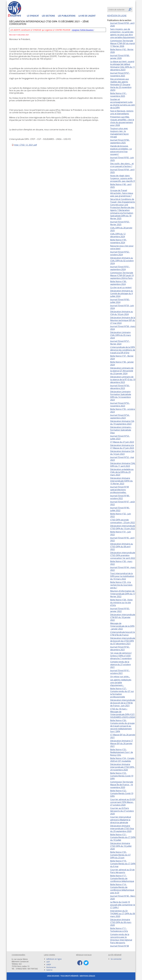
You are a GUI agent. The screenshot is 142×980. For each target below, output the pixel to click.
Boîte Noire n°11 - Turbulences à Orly (119, 930)
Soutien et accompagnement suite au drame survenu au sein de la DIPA (123, 103)
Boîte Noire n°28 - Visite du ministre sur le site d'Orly (121, 602)
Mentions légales (87, 976)
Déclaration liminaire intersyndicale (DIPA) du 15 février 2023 (121, 481)
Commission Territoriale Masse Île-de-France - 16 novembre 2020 (122, 785)
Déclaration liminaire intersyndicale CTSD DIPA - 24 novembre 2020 (123, 767)
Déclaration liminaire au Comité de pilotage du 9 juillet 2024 (122, 293)
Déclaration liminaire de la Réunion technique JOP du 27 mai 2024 (123, 320)
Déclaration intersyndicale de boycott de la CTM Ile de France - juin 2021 (123, 703)
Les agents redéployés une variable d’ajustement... (121, 683)
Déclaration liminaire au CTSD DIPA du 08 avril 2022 (122, 547)
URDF (49, 965)
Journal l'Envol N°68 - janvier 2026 (120, 57)
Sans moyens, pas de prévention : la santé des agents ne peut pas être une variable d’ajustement (122, 33)
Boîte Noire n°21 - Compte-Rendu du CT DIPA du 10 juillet (123, 837)
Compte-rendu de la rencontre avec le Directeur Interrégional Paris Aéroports (121, 938)
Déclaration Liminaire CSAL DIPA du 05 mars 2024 (121, 335)
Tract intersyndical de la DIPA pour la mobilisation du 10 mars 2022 (122, 576)
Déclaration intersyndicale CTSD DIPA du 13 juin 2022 (123, 527)
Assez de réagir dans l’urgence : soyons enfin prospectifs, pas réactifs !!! (123, 178)
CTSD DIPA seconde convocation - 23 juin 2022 (123, 521)
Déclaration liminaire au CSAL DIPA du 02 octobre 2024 (122, 261)
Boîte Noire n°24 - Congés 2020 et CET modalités (122, 760)
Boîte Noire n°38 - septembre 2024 (119, 283)
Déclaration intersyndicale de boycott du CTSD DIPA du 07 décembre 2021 (123, 641)
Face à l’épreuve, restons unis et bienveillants (122, 112)
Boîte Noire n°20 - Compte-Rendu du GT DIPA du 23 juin (120, 855)
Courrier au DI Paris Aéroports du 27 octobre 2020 (122, 811)
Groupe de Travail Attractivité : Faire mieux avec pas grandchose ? (122, 193)
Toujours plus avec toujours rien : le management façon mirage (119, 133)
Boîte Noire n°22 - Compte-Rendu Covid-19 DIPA (122, 793)
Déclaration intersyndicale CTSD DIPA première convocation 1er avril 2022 (123, 555)
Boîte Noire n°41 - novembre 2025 (119, 95)
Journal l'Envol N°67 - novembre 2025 (120, 74)
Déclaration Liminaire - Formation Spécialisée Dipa (121, 430)
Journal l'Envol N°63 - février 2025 (120, 223)
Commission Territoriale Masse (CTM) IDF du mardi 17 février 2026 (123, 43)
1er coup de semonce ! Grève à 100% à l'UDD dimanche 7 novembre (121, 656)
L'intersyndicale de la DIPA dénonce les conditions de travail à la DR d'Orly (123, 350)
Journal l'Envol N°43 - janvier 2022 (120, 610)
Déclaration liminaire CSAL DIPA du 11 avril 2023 (123, 465)
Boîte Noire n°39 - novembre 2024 (119, 241)
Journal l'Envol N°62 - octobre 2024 (120, 253)
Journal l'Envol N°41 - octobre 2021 (120, 672)
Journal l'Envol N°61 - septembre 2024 (120, 268)
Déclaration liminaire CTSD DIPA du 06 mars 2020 (121, 922)
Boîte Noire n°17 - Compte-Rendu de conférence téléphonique (122, 878)
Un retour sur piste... (120, 676)
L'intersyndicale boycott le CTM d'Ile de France (123, 633)
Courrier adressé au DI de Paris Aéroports (122, 871)
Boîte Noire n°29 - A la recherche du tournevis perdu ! (121, 585)
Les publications (67, 16)
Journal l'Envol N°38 (120, 946)
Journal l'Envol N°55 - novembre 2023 (120, 404)
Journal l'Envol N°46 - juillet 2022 (120, 509)
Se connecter (116, 959)
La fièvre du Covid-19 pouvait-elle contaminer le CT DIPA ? (123, 905)
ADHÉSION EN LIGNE (117, 16)
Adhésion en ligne (54, 959)
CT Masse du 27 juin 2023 (122, 442)
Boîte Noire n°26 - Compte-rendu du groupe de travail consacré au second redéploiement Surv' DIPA (122, 726)
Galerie (49, 970)
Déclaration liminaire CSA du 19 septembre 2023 (122, 423)
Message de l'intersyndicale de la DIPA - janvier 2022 (122, 626)
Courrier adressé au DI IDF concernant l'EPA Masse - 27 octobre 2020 (123, 802)
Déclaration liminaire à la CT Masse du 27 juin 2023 (122, 447)
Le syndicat (33, 16)
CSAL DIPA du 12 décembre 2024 (118, 235)
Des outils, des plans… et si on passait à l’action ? (122, 165)
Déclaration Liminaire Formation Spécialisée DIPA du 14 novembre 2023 (121, 396)
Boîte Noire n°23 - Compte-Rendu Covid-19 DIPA (122, 776)
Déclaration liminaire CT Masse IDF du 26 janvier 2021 (122, 743)
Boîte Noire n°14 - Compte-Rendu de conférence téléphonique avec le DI (122, 889)
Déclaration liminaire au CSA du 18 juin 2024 (122, 313)
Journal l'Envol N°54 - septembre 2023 (120, 417)
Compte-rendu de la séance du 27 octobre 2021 (120, 664)
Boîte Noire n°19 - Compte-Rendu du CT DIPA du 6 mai (123, 864)
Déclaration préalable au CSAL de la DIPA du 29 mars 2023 (122, 472)
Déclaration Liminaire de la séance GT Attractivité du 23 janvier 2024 (122, 371)
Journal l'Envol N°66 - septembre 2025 (120, 141)
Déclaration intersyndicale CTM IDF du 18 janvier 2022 (123, 617)
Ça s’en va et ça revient (121, 287)
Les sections (48, 16)
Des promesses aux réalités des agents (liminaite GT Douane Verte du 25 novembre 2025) (121, 85)
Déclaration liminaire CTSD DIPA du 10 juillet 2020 (121, 846)
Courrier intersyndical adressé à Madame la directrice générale (121, 820)
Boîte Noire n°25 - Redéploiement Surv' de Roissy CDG (122, 752)
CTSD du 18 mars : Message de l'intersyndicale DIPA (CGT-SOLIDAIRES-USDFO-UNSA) (123, 713)
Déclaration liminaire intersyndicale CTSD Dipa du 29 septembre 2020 (122, 828)
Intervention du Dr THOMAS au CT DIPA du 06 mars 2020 (123, 914)
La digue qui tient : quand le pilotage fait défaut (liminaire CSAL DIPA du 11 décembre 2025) (123, 66)
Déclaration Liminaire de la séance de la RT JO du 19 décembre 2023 (123, 380)
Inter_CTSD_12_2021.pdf (26, 145)
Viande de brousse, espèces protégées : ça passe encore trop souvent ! (121, 150)
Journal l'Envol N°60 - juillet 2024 (120, 301)
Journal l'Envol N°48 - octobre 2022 (120, 497)
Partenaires (51, 967)
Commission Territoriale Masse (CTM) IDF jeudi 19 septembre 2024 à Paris (122, 275)
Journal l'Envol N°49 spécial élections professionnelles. (120, 490)
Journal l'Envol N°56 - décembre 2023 (120, 387)
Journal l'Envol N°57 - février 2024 (120, 343)
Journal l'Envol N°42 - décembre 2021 (120, 648)
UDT (48, 962)
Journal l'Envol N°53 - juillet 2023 (120, 437)
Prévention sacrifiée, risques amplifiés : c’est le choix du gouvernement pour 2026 (122, 121)
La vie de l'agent (87, 16)
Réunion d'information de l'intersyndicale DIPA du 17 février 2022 (123, 594)
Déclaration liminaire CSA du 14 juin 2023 (122, 453)
